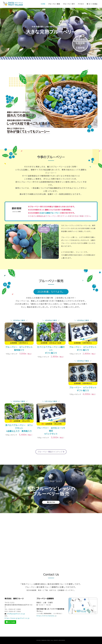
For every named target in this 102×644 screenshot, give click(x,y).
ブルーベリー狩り (69, 4)
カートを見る (92, 4)
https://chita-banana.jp (47, 616)
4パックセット (51, 431)
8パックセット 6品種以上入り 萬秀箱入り (19, 428)
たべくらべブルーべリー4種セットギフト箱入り (51, 350)
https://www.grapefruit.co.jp (17, 618)
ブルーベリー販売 (54, 4)
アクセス (81, 4)
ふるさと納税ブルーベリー (50, 213)
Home (43, 4)
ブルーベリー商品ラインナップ (51, 452)
